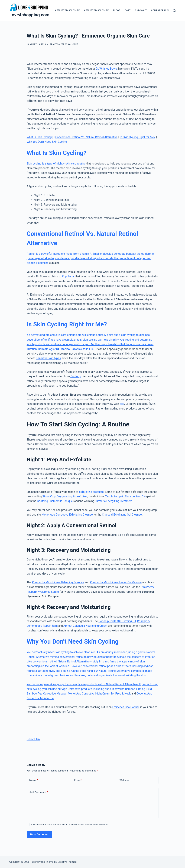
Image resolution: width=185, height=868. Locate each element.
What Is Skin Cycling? (40, 137)
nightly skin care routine (71, 164)
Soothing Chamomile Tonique (55, 501)
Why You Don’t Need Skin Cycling (47, 142)
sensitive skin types (48, 358)
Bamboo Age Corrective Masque (47, 694)
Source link (33, 739)
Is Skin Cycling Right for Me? (138, 137)
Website (124, 780)
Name (34, 780)
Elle (91, 349)
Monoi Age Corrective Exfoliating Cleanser (68, 515)
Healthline (42, 263)
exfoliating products (91, 492)
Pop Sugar (68, 276)
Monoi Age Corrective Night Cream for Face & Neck (99, 694)
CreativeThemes (67, 862)
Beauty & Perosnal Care (64, 44)
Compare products (162, 10)
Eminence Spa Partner (126, 707)
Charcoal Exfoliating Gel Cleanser (122, 515)
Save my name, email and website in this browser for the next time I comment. (70, 825)
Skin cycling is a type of (42, 164)
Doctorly (76, 376)
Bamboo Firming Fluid (138, 689)
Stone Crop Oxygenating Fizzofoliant (65, 496)
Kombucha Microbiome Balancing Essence (58, 582)
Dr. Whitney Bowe (106, 69)
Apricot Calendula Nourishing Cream (85, 626)
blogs (117, 10)
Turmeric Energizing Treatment (114, 501)
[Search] (174, 11)
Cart (128, 10)
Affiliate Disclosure (67, 10)
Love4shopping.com (29, 15)
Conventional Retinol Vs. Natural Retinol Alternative (86, 137)
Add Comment (39, 793)
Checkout (141, 10)
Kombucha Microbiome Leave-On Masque (116, 582)
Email (78, 780)
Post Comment (39, 835)
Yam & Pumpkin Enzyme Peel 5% (125, 496)
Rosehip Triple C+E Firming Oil (117, 621)
